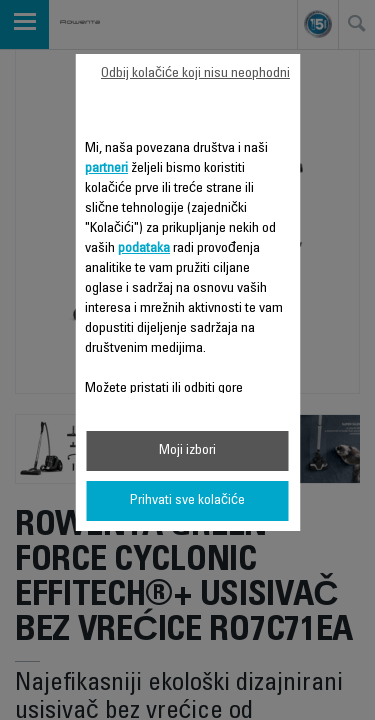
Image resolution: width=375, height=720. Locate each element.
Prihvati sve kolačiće (187, 501)
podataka (144, 249)
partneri (106, 169)
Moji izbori (187, 451)
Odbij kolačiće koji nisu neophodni (195, 74)
